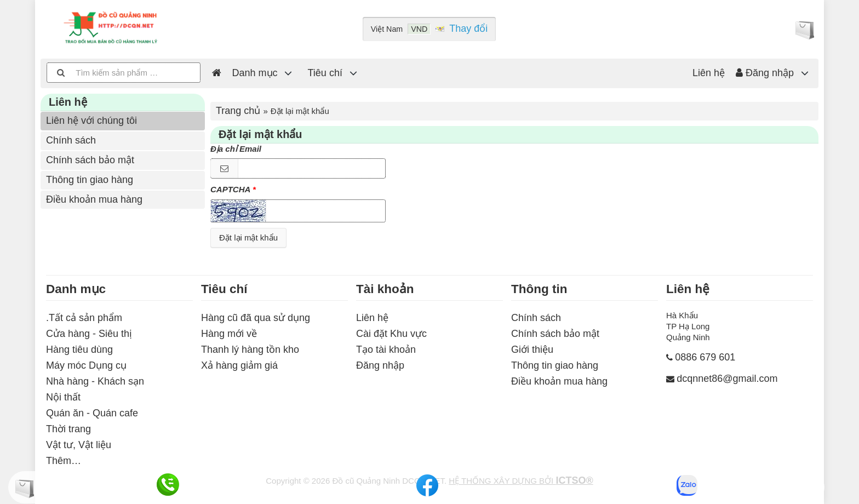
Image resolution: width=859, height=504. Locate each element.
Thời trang (68, 429)
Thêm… (64, 461)
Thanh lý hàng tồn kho (250, 350)
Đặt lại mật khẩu (248, 237)
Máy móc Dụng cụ (86, 365)
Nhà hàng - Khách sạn (95, 381)
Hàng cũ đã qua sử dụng (256, 318)
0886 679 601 (705, 357)
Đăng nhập (765, 73)
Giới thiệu (532, 350)
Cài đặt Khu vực (391, 334)
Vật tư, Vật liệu (79, 445)
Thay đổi (468, 28)
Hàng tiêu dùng (79, 350)
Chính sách (71, 140)
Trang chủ (238, 111)
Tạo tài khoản (386, 350)
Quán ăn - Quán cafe (92, 413)
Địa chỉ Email (236, 149)
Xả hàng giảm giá (239, 365)
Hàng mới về (229, 334)
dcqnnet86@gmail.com (727, 379)
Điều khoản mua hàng (94, 199)
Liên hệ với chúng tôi (91, 121)
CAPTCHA (230, 189)
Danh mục (255, 73)
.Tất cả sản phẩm (84, 318)
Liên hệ (709, 73)
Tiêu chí (325, 73)
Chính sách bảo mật (90, 160)
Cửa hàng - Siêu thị (89, 334)
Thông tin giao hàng (90, 180)
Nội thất (63, 397)
